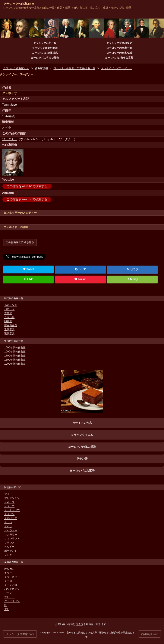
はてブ (134, 269)
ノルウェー (11, 530)
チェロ (8, 581)
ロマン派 (9, 317)
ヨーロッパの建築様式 (45, 53)
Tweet (29, 269)
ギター (8, 573)
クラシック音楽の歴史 (119, 43)
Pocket (81, 279)
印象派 (8, 321)
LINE (28, 279)
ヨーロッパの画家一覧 (119, 48)
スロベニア (11, 518)
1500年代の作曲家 (15, 348)
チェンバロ (11, 585)
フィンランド (12, 539)
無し (7, 609)
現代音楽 (9, 333)
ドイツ (8, 526)
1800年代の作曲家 (15, 360)
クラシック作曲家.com (19, 4)
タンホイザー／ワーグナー (116, 68)
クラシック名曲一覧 (45, 43)
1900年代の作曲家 (15, 364)
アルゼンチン (12, 498)
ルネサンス (11, 305)
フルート (9, 597)
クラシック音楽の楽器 (45, 48)
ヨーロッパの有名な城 (119, 53)
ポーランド (11, 551)
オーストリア (12, 510)
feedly (133, 279)
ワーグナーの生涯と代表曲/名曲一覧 (74, 68)
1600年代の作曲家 (15, 352)
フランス (9, 543)
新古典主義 (11, 325)
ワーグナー (10, 139)
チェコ (8, 522)
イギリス (9, 502)
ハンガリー (11, 535)
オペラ (7, 128)
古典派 (8, 313)
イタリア (9, 506)
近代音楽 (9, 329)
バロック (9, 309)
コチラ (79, 624)
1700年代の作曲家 (15, 356)
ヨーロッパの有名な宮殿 (119, 58)
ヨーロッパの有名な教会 (45, 58)
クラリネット (12, 577)
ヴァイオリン (12, 601)
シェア (81, 269)
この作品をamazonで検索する (27, 199)
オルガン (9, 569)
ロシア (8, 555)
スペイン (9, 514)
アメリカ (9, 494)
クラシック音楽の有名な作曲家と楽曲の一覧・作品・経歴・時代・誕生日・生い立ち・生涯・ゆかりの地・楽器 (67, 8)
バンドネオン (12, 589)
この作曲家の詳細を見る (20, 242)
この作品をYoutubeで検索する (27, 186)
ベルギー (9, 547)
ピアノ (8, 593)
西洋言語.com (150, 634)
